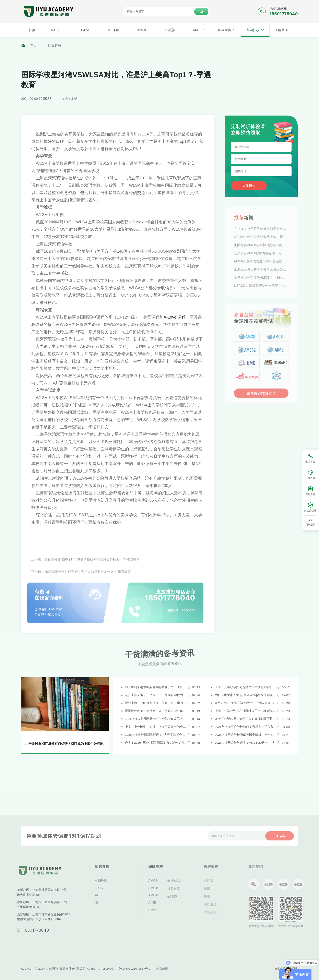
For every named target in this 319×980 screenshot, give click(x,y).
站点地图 (162, 969)
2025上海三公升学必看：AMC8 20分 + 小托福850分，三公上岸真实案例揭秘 (246, 743)
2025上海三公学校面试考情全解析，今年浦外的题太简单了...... (246, 735)
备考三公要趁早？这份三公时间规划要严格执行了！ (246, 719)
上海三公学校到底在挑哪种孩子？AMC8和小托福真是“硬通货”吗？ (246, 711)
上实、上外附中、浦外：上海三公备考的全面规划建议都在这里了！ (156, 727)
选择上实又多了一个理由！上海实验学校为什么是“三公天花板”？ (156, 695)
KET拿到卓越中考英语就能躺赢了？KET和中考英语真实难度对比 (156, 687)
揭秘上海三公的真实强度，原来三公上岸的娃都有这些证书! (156, 703)
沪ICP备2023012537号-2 (135, 969)
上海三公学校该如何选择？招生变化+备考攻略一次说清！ (246, 687)
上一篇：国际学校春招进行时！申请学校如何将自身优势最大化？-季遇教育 (86, 569)
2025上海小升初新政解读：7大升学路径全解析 (156, 735)
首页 (34, 45)
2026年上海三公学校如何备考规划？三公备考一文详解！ (246, 727)
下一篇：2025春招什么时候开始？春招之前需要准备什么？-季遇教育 (81, 581)
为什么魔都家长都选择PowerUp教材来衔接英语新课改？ (246, 695)
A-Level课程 (175, 317)
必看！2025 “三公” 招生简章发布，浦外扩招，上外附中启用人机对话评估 (156, 743)
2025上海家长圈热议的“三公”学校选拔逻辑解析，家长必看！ (156, 719)
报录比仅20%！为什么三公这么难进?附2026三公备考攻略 (156, 711)
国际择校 (55, 45)
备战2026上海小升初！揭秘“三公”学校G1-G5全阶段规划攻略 (246, 703)
